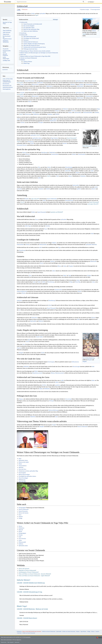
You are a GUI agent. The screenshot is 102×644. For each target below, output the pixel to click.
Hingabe (71, 266)
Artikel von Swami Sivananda (29, 633)
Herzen (94, 318)
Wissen (28, 154)
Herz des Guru (22, 469)
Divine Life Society (24, 513)
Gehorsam (19, 300)
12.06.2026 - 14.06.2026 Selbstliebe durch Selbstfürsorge (31, 583)
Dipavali (21, 530)
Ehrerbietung (69, 167)
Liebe (65, 266)
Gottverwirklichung (22, 291)
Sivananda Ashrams (22, 145)
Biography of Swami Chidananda (27, 570)
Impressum (17, 642)
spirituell (19, 189)
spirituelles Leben (80, 81)
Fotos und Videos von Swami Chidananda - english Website (34, 576)
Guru (38, 135)
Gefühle (57, 114)
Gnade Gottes (39, 337)
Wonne (53, 373)
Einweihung (22, 250)
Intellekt (97, 112)
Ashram (24, 152)
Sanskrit (97, 631)
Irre (20, 310)
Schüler (33, 13)
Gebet (41, 389)
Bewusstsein (35, 84)
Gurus (37, 219)
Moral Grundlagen (23, 478)
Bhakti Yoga (21, 606)
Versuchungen (76, 366)
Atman (20, 526)
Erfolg (71, 282)
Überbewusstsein (60, 373)
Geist (20, 114)
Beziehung (92, 358)
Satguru (21, 399)
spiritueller (33, 135)
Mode (20, 464)
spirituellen (42, 13)
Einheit (57, 111)
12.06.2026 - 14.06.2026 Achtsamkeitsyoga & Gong (29, 592)
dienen (70, 176)
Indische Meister (23, 580)
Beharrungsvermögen (24, 474)
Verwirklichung (69, 200)
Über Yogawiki (11, 642)
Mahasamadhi (22, 542)
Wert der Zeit (22, 482)
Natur (30, 90)
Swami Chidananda (52, 199)
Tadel (39, 282)
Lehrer (50, 305)
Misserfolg (78, 282)
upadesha (57, 385)
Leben (83, 93)
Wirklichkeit (80, 86)
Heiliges (89, 275)
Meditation (26, 366)
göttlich (79, 189)
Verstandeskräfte (88, 112)
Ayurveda (19, 633)
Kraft (44, 200)
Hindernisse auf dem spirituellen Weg (28, 471)
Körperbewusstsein (37, 373)
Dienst (42, 263)
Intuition (48, 226)
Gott (48, 176)
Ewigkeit (55, 119)
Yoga (36, 15)
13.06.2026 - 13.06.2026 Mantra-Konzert (27, 618)
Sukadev (26, 199)
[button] (32, 439)
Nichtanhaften (43, 244)
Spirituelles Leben (23, 546)
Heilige (21, 518)
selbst (18, 119)
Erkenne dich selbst (24, 462)
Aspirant (52, 261)
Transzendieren (23, 466)
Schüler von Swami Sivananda (69, 631)
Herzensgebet (22, 473)
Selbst (34, 112)
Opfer (65, 275)
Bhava (59, 266)
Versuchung (68, 399)
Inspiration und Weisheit (56, 212)
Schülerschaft (37, 425)
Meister (94, 31)
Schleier (81, 84)
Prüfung (51, 401)
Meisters (73, 84)
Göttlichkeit (40, 83)
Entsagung (31, 142)
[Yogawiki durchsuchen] (51, 2)
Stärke (36, 371)
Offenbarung (22, 480)
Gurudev (22, 93)
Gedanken (50, 114)
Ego (59, 247)
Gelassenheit (20, 244)
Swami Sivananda (30, 81)
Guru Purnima (22, 539)
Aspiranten (34, 318)
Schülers (44, 385)
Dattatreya (21, 528)
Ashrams (65, 143)
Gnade (22, 84)
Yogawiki (7, 2)
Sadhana (21, 544)
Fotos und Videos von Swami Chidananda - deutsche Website (34, 574)
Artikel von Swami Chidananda (49, 631)
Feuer (46, 229)
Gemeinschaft (58, 290)
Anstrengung (51, 362)
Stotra (49, 167)
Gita (39, 167)
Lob (34, 282)
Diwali (20, 531)
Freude (73, 111)
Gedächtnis (36, 114)
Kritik (44, 282)
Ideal (20, 459)
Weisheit (21, 467)
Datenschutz (4, 642)
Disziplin (41, 122)
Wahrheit (66, 109)
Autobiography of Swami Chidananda (28, 572)
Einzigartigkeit (22, 508)
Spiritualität (76, 185)
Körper (70, 112)
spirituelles (78, 93)
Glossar (93, 631)
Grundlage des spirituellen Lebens (27, 476)
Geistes (28, 244)
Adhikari (54, 243)
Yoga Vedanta (54, 138)
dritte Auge (28, 226)
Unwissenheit (89, 84)
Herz (24, 344)
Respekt (90, 360)
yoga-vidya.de (35, 199)
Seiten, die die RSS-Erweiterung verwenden (32, 631)
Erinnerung (28, 114)
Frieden (21, 535)
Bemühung (44, 152)
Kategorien (19, 631)
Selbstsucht (93, 261)
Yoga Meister (83, 631)
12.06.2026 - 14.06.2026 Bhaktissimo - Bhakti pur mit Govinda (32, 609)
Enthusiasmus (75, 362)
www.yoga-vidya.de (92, 204)
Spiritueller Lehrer (23, 460)
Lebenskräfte (78, 112)
